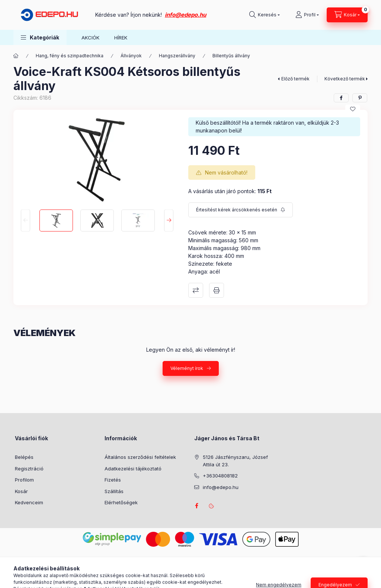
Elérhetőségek (121, 502)
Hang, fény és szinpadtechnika (70, 56)
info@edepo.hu (185, 15)
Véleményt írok (187, 368)
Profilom (24, 480)
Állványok (131, 56)
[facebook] (341, 98)
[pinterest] (360, 98)
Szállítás (114, 491)
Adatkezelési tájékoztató (133, 469)
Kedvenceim (29, 502)
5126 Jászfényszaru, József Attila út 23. (235, 461)
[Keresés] (265, 15)
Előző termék (295, 79)
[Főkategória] (16, 56)
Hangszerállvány (177, 56)
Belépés (24, 457)
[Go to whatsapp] (363, 566)
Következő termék (345, 79)
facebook (196, 506)
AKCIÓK (90, 38)
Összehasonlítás (196, 290)
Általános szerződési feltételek (140, 457)
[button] (40, 37)
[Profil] (307, 15)
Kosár (21, 491)
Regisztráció (29, 469)
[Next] (169, 220)
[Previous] (25, 220)
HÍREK (121, 38)
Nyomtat (217, 290)
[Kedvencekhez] (353, 109)
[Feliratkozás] (241, 210)
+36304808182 (220, 476)
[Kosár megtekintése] (347, 15)
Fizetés (113, 480)
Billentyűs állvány (231, 56)
